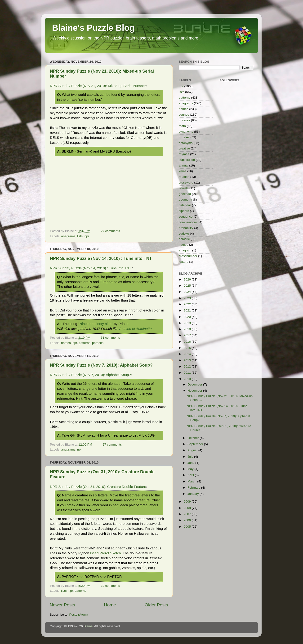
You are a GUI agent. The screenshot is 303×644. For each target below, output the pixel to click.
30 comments (110, 586)
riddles (183, 245)
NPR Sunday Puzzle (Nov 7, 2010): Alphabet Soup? (101, 365)
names (66, 343)
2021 (188, 310)
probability (186, 228)
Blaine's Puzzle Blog (93, 28)
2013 (188, 360)
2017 (188, 335)
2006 (188, 520)
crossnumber (188, 256)
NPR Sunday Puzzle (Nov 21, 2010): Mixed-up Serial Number (98, 86)
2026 (188, 279)
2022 (188, 304)
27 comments (110, 231)
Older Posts (156, 605)
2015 (188, 348)
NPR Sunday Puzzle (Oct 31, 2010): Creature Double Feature (98, 487)
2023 (188, 298)
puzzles (184, 137)
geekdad (185, 194)
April (191, 475)
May (191, 469)
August (193, 450)
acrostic (184, 239)
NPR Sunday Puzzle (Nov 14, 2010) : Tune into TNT (101, 258)
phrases (98, 343)
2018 (188, 329)
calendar (185, 205)
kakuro (184, 262)
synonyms (186, 132)
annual (184, 165)
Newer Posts (62, 605)
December (195, 384)
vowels (184, 188)
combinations (188, 222)
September (196, 444)
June (191, 463)
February (194, 488)
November (195, 391)
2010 (188, 379)
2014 (188, 354)
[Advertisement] (109, 192)
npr (87, 236)
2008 (188, 508)
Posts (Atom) (79, 615)
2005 (188, 527)
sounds (184, 115)
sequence (186, 217)
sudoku (184, 234)
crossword (186, 182)
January (194, 494)
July (191, 457)
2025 (188, 286)
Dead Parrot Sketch (106, 553)
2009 (188, 502)
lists (80, 236)
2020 (188, 317)
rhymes (184, 154)
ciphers (184, 211)
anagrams (68, 236)
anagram (185, 250)
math (182, 126)
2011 (188, 373)
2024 (188, 292)
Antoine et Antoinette (136, 329)
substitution (187, 160)
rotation (184, 177)
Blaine (88, 626)
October (194, 438)
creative (184, 148)
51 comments (110, 338)
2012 (188, 366)
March (192, 481)
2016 (188, 342)
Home (110, 605)
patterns (85, 343)
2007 (188, 514)
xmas (183, 171)
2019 (188, 323)
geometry (185, 199)
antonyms (186, 143)
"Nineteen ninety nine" (95, 324)
